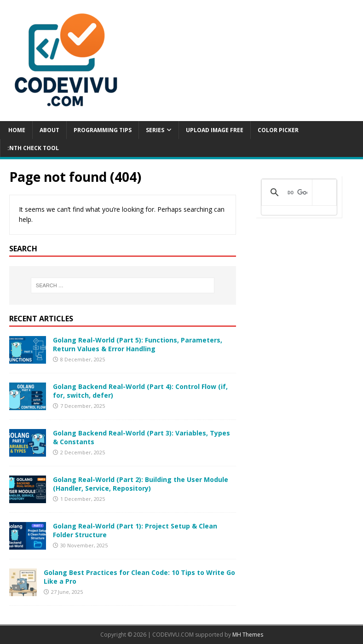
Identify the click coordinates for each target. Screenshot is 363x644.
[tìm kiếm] (297, 192)
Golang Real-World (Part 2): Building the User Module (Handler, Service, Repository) (141, 484)
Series (155, 130)
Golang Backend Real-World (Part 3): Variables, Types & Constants (141, 437)
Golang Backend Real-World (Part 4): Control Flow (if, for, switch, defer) (140, 391)
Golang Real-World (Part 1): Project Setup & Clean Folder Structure (135, 530)
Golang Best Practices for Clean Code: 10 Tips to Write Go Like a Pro (139, 577)
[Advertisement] (299, 290)
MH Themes (248, 635)
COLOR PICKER (278, 130)
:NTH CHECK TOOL (33, 148)
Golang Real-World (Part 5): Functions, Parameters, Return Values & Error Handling (138, 344)
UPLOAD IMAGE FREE (215, 130)
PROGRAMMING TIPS (103, 130)
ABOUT (49, 130)
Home (16, 130)
